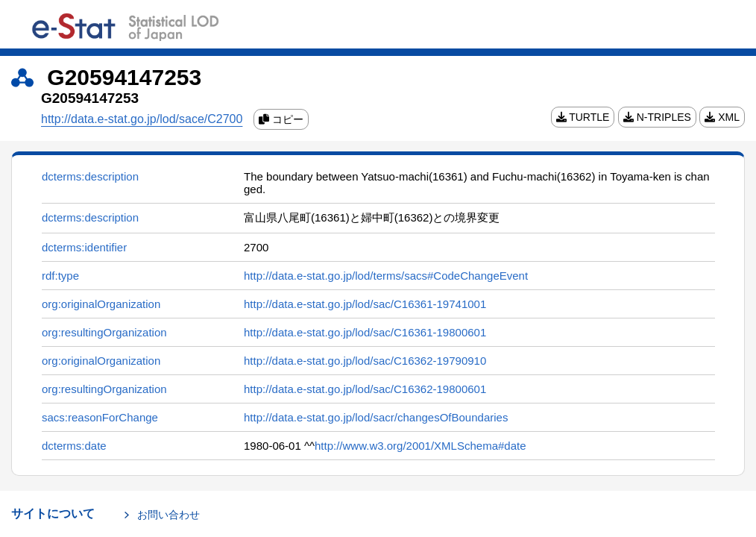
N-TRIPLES (657, 117)
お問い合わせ (168, 515)
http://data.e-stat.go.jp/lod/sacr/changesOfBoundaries (376, 417)
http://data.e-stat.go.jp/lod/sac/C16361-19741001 (365, 304)
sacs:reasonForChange (100, 417)
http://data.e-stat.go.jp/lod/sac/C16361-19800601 (365, 332)
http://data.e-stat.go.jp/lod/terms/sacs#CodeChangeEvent (386, 276)
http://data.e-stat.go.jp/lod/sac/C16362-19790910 (365, 361)
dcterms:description (90, 176)
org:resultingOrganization (104, 332)
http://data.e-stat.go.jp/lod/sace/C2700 (142, 119)
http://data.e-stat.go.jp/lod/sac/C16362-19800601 (365, 389)
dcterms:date (74, 446)
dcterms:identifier (84, 247)
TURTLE (583, 117)
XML (722, 117)
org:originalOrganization (101, 304)
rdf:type (60, 276)
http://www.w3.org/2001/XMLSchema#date (420, 446)
